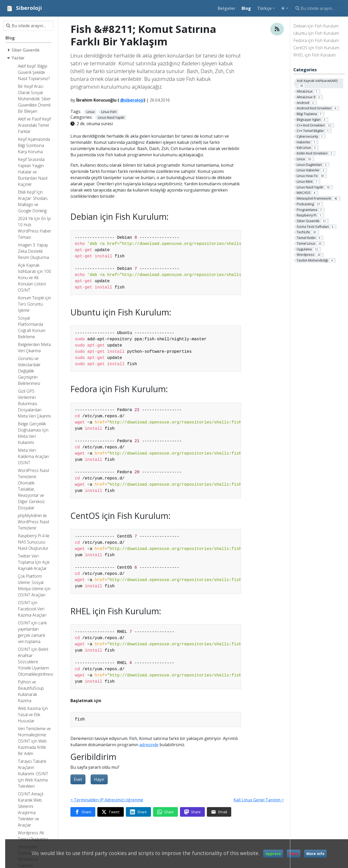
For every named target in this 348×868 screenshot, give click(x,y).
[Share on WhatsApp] (165, 812)
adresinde (149, 745)
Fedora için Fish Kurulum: (316, 40)
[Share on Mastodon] (192, 812)
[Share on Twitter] (111, 812)
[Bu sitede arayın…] (319, 8)
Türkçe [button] (264, 8)
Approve (273, 854)
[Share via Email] (219, 812)
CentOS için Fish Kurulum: (317, 48)
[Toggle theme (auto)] (285, 8)
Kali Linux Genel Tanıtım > (259, 800)
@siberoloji (132, 100)
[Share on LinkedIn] (138, 812)
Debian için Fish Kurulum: (316, 26)
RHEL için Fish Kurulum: (315, 55)
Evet (78, 779)
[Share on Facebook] (83, 812)
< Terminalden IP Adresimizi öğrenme (107, 800)
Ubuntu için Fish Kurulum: (316, 33)
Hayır (99, 779)
